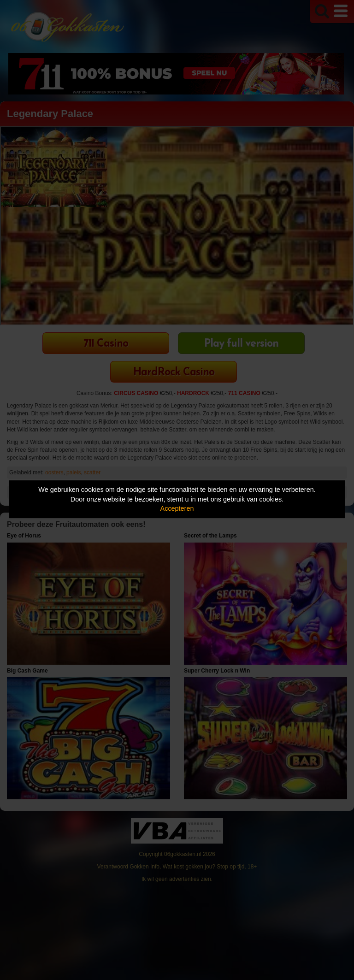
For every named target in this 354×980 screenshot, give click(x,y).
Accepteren (177, 508)
